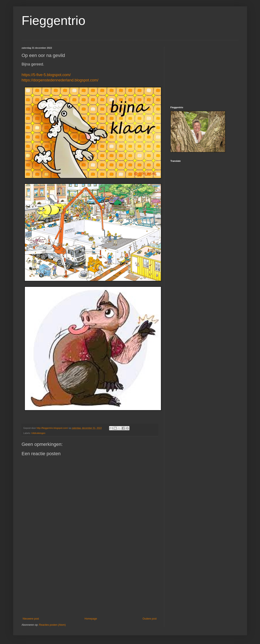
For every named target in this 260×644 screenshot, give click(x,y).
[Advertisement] (90, 582)
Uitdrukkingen (38, 433)
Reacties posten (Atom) (52, 625)
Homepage (91, 619)
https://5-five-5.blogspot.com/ (46, 75)
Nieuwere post (31, 619)
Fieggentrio (54, 21)
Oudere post (149, 619)
